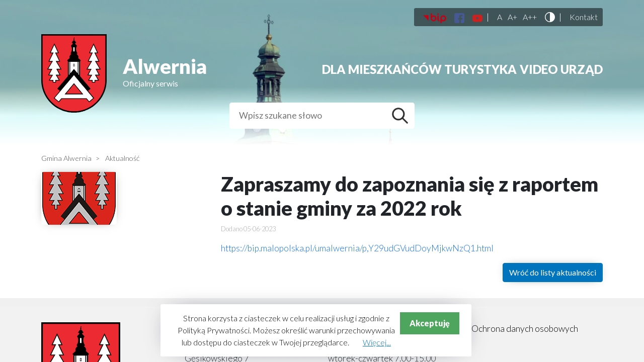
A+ (512, 17)
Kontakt (584, 17)
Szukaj (403, 116)
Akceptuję (430, 323)
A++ (530, 17)
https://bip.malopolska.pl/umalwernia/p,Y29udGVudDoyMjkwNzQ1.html (357, 248)
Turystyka (480, 69)
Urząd (582, 69)
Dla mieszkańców (382, 69)
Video (539, 69)
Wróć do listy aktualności (553, 272)
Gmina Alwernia (66, 158)
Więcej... (377, 342)
